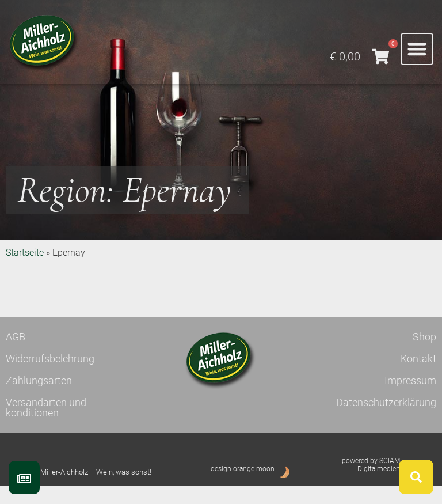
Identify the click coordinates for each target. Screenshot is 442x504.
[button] (417, 49)
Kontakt (418, 376)
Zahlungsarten (39, 398)
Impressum (410, 398)
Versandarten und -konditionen (49, 425)
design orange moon (243, 487)
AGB (16, 355)
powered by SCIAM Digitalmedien (371, 483)
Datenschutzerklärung (386, 420)
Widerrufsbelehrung (50, 376)
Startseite (25, 270)
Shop (424, 355)
